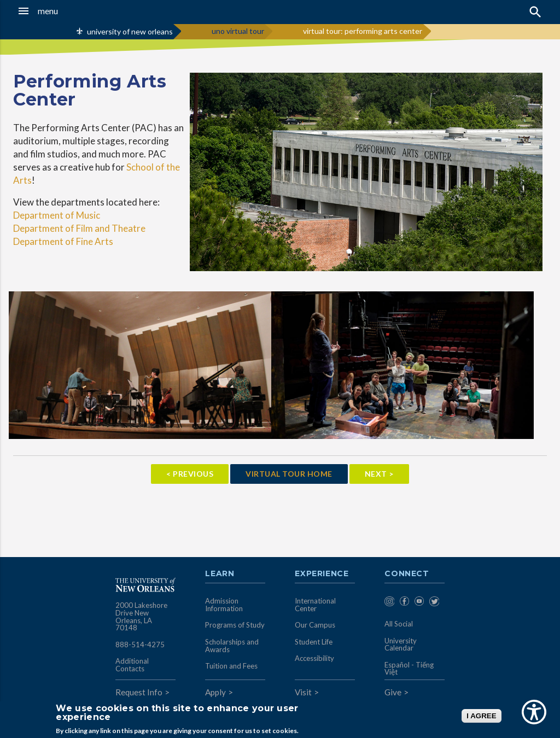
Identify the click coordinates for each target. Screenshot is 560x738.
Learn (220, 574)
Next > (379, 474)
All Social (399, 624)
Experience (322, 574)
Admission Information (224, 605)
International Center (315, 605)
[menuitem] (389, 603)
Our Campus (315, 625)
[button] (54, 11)
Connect (407, 574)
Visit (303, 692)
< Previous (190, 474)
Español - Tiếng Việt (409, 669)
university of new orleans (130, 31)
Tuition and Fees (231, 666)
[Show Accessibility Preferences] (534, 712)
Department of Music (57, 215)
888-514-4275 (140, 645)
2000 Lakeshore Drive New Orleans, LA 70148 (141, 616)
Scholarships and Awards (232, 646)
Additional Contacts (132, 665)
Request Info (139, 692)
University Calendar (401, 645)
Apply (215, 692)
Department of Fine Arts (63, 241)
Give (393, 692)
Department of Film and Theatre (79, 228)
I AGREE (481, 716)
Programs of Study (235, 625)
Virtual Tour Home (289, 474)
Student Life (314, 642)
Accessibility (314, 658)
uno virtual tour (238, 31)
